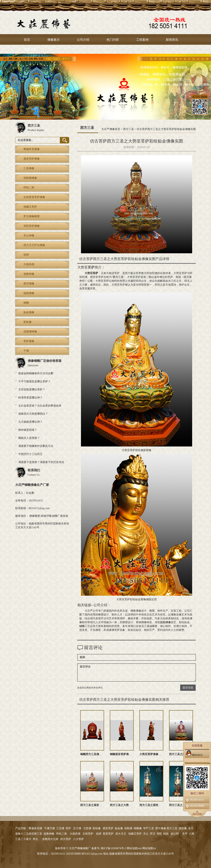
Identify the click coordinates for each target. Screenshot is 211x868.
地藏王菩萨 (135, 834)
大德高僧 (75, 834)
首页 (27, 40)
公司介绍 (83, 40)
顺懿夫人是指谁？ (29, 438)
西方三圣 (128, 129)
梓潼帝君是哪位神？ (30, 398)
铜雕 (82, 626)
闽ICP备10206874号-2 (113, 848)
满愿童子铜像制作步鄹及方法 (36, 446)
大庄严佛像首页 (111, 129)
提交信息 (188, 688)
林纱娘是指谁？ (28, 430)
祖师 (99, 834)
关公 (146, 834)
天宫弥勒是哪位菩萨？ (32, 390)
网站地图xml (134, 848)
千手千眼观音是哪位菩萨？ (34, 381)
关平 (185, 834)
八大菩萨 (78, 839)
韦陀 (159, 834)
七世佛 (87, 828)
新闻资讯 (172, 40)
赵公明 (175, 834)
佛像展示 (53, 40)
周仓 (35, 839)
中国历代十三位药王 (30, 454)
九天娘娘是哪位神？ (30, 422)
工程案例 (142, 40)
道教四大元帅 (50, 839)
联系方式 (30, 49)
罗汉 (153, 834)
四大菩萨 (66, 839)
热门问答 (113, 40)
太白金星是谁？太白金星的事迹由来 (40, 406)
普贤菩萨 (108, 834)
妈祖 (166, 834)
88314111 (194, 754)
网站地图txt (149, 848)
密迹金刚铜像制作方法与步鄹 (36, 373)
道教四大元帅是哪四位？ (33, 414)
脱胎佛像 (165, 622)
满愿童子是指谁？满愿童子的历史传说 (41, 462)
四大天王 (121, 834)
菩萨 (91, 267)
